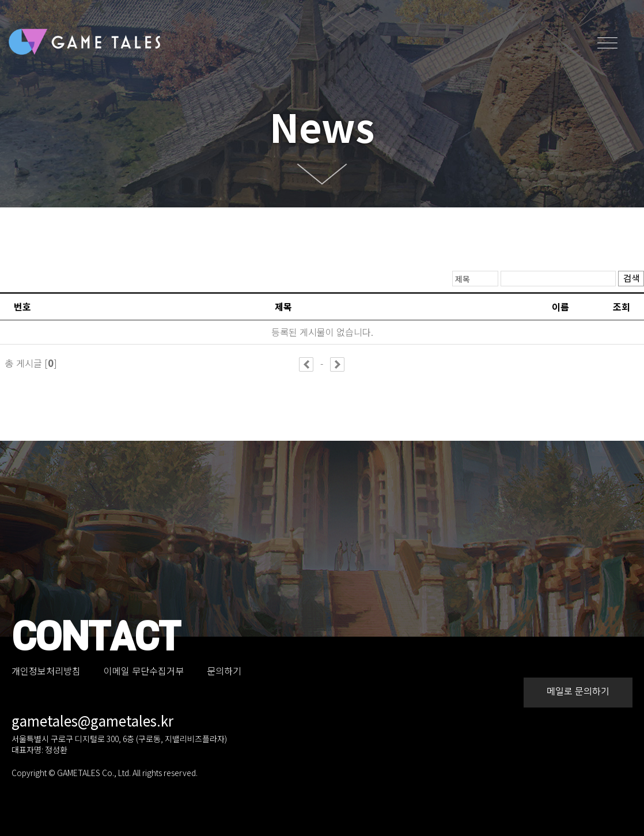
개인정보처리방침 (46, 671)
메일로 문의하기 (578, 691)
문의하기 (224, 671)
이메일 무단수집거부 (144, 671)
